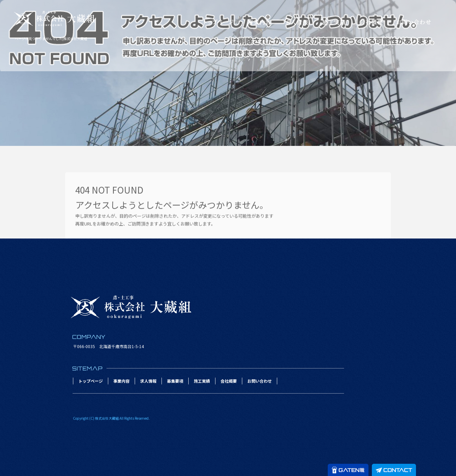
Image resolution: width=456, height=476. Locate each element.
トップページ (218, 22)
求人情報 (297, 22)
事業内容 (259, 22)
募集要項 (175, 381)
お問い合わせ (414, 22)
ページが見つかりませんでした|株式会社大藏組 (51, 39)
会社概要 (371, 22)
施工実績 (334, 22)
